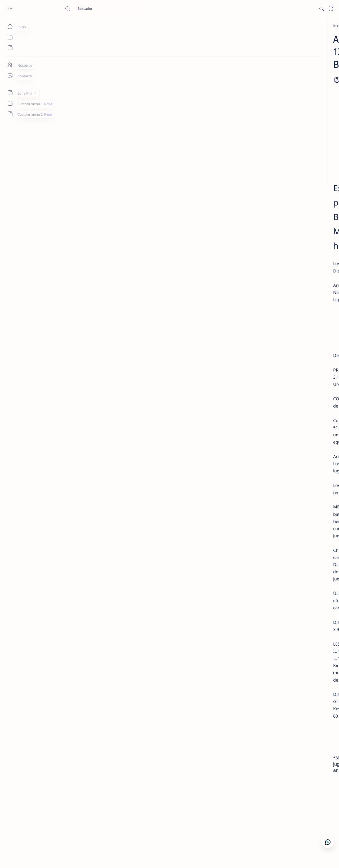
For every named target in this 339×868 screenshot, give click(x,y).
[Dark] (321, 9)
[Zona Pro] (10, 93)
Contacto (275, 248)
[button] (307, 857)
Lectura (257, 248)
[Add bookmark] (217, 68)
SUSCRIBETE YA (137, 288)
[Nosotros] (10, 65)
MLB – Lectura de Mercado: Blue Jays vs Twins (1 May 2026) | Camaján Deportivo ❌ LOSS (290, 168)
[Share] (234, 68)
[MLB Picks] (86, 821)
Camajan (45, 858)
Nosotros (295, 248)
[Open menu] (10, 9)
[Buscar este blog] (105, 8)
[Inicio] (10, 26)
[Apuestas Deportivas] (64, 26)
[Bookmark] (331, 9)
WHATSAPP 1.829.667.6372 (137, 611)
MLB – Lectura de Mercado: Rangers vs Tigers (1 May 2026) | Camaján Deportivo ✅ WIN (290, 197)
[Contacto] (10, 75)
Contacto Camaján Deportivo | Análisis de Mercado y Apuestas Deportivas (290, 226)
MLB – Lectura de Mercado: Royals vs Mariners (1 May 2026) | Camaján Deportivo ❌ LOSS (291, 96)
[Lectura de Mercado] (290, 83)
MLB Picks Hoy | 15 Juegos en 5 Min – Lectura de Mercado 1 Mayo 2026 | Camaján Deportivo (292, 139)
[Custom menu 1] (10, 103)
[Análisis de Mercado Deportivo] (296, 213)
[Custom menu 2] (10, 114)
